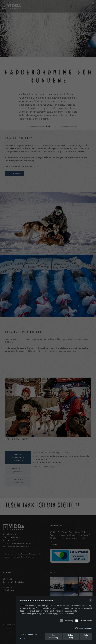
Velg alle (86, 636)
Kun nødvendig (54, 636)
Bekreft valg (71, 636)
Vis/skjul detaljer (85, 628)
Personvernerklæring (28, 634)
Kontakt (23, 638)
